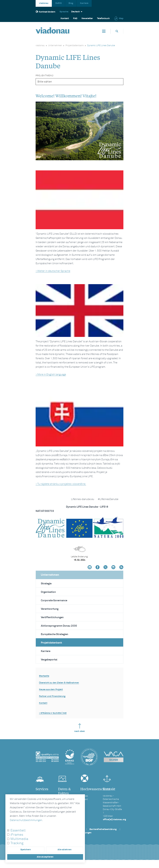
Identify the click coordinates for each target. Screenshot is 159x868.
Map (119, 19)
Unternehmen (55, 46)
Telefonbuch (103, 19)
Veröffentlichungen (52, 617)
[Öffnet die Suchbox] (117, 31)
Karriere (84, 3)
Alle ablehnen (65, 850)
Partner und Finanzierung (52, 696)
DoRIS (58, 3)
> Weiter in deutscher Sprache (53, 271)
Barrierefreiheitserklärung (103, 829)
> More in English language (51, 374)
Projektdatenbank (75, 46)
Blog (71, 3)
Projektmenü (45, 76)
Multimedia (19, 839)
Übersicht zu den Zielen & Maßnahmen (59, 683)
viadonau (44, 3)
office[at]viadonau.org (114, 820)
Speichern (26, 850)
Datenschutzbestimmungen (26, 820)
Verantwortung (50, 609)
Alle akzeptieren (45, 857)
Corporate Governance (54, 601)
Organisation (48, 592)
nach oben (80, 728)
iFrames (17, 835)
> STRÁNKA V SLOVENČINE (53, 713)
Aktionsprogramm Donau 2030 (59, 626)
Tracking (17, 843)
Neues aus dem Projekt (51, 690)
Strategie (46, 584)
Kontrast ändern (45, 12)
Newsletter (87, 19)
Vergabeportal (49, 660)
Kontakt (65, 19)
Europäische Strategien (55, 634)
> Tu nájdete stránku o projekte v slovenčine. (61, 484)
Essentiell (18, 830)
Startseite (44, 676)
